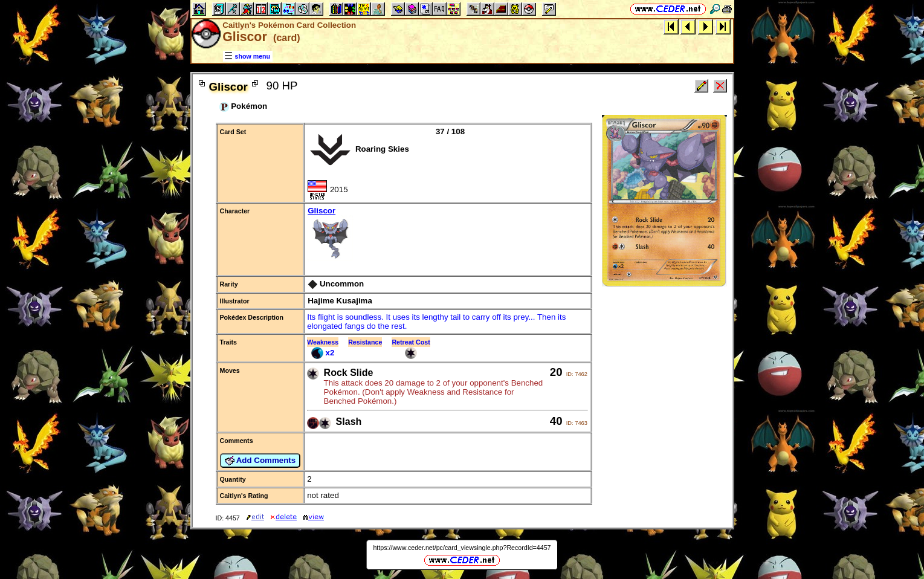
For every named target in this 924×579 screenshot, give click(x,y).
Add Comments (260, 461)
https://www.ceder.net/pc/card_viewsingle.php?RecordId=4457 (462, 548)
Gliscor (447, 235)
